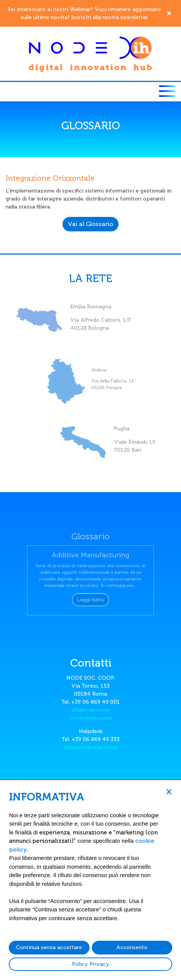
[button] (169, 791)
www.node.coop (90, 718)
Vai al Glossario (90, 224)
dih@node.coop (91, 710)
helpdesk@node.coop (90, 747)
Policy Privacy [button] (91, 964)
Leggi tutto (90, 597)
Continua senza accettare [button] (49, 947)
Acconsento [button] (132, 947)
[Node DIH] (91, 54)
